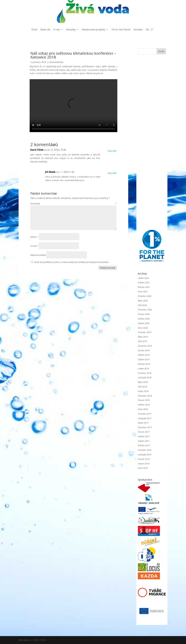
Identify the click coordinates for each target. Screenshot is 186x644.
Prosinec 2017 (145, 414)
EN (147, 30)
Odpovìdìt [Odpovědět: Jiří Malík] (112, 173)
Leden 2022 (143, 278)
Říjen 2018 (143, 382)
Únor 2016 (143, 468)
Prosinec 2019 (145, 332)
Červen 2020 (144, 314)
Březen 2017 (144, 445)
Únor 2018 (143, 409)
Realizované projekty (94, 30)
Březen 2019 (144, 364)
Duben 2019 (144, 359)
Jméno (34, 237)
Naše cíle (45, 30)
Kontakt (138, 30)
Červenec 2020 (145, 310)
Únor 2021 (143, 292)
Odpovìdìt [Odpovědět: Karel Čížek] (112, 151)
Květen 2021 (144, 283)
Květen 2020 (144, 319)
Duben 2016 (144, 464)
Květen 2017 (144, 436)
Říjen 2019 (143, 337)
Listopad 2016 (145, 454)
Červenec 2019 (145, 346)
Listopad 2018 (145, 377)
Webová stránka (38, 255)
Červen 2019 (144, 350)
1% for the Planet (121, 30)
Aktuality (71, 30)
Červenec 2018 (145, 396)
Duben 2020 (144, 323)
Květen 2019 (144, 355)
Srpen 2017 (143, 423)
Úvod (34, 30)
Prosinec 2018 (145, 373)
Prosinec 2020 (145, 296)
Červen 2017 (144, 432)
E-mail (34, 246)
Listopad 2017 (145, 418)
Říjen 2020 (143, 301)
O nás (57, 30)
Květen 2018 (144, 405)
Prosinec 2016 (145, 450)
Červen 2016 (144, 459)
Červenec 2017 (145, 427)
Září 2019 (142, 341)
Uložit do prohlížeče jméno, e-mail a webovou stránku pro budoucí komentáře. (71, 262)
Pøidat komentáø (108, 268)
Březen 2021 (144, 287)
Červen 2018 (144, 400)
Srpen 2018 (143, 391)
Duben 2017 (144, 441)
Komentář (73, 204)
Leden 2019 (143, 369)
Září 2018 (142, 387)
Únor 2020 (143, 328)
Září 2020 (142, 305)
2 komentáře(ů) (56, 62)
